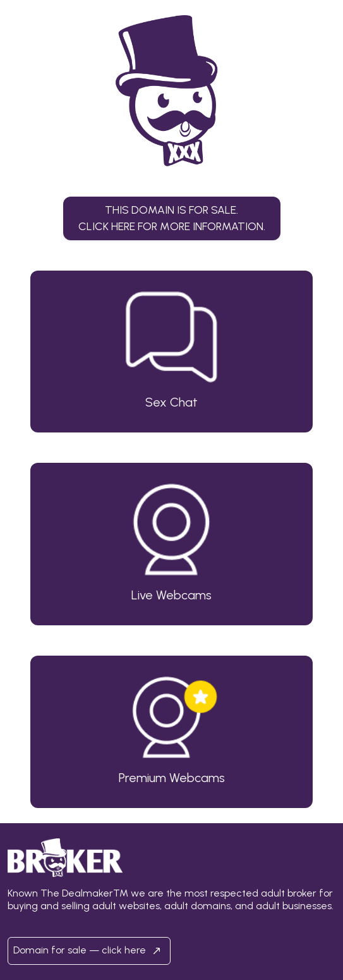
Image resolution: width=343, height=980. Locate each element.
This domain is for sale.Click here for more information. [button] (172, 218)
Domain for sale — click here (89, 951)
